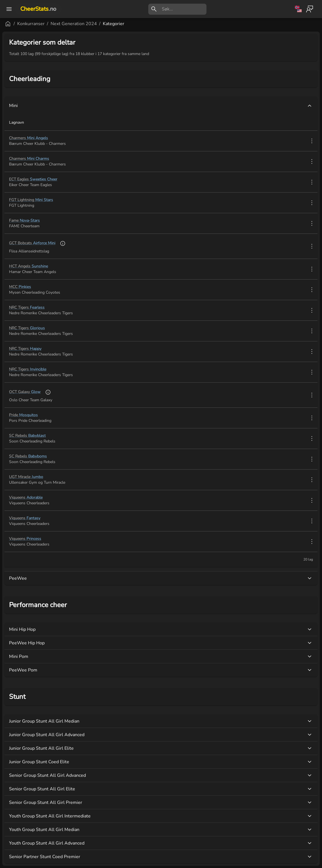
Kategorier (114, 24)
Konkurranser (31, 24)
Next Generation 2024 (74, 24)
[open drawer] (9, 9)
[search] (184, 9)
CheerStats (38, 9)
